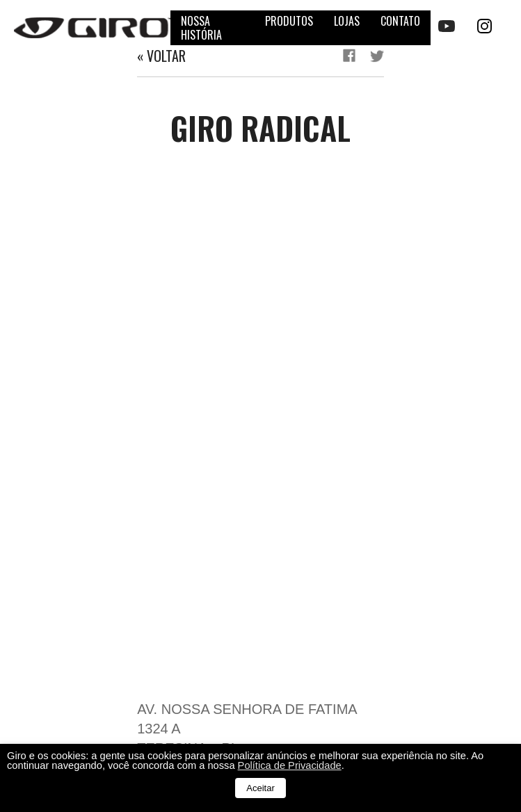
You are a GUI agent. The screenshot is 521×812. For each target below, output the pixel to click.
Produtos (289, 21)
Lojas (347, 21)
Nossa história (201, 28)
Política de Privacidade (290, 765)
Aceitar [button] (260, 788)
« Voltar (161, 56)
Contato (400, 21)
